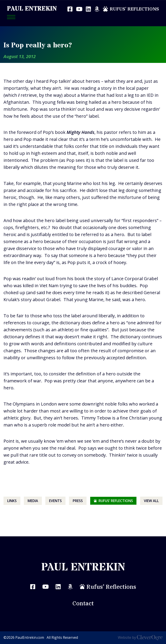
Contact (83, 603)
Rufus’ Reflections (134, 9)
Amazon (97, 9)
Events (55, 501)
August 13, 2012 (20, 56)
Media (33, 501)
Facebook (70, 9)
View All (151, 501)
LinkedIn (88, 9)
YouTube (79, 9)
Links (12, 501)
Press (78, 501)
